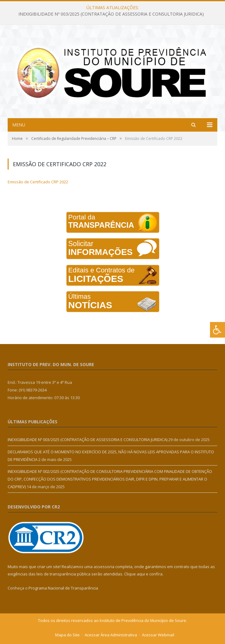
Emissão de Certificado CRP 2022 (38, 182)
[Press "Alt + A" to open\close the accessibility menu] (217, 330)
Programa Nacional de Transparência (63, 588)
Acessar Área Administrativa (111, 635)
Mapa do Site (67, 635)
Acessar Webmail (158, 635)
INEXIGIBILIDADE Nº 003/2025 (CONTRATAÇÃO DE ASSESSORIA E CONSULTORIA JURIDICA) (111, 14)
